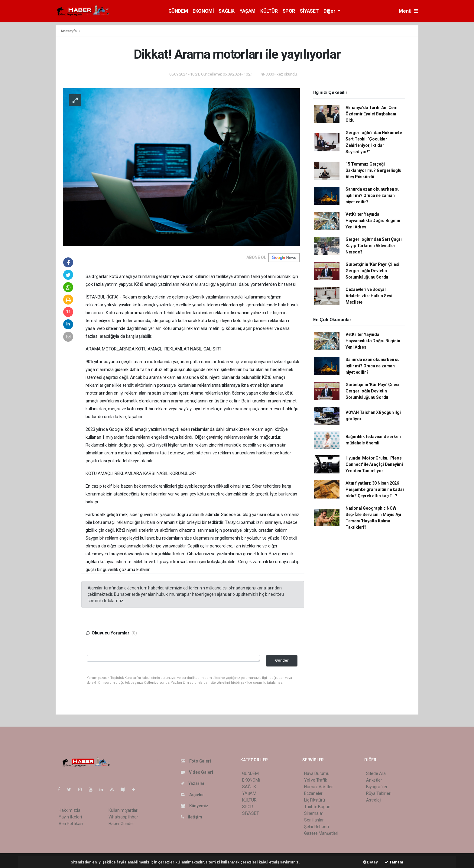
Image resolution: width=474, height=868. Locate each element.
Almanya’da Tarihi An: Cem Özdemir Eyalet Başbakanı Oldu (372, 114)
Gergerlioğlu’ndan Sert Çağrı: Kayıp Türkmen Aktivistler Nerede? (374, 246)
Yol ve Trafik (316, 780)
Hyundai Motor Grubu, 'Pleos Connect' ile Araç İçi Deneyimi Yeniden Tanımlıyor (374, 464)
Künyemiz (195, 806)
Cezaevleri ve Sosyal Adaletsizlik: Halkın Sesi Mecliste (369, 296)
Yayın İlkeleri (70, 817)
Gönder (282, 660)
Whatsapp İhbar (123, 817)
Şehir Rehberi (317, 827)
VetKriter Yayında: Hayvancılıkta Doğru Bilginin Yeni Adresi (373, 221)
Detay (370, 862)
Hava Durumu (317, 773)
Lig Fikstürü (315, 800)
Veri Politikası (71, 824)
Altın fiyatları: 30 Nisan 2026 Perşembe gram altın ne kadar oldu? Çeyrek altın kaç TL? (375, 489)
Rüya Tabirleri (379, 793)
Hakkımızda (70, 810)
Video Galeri (197, 772)
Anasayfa (69, 31)
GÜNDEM (178, 11)
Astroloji (374, 800)
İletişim (192, 817)
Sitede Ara (376, 773)
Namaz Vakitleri (319, 787)
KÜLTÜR (269, 11)
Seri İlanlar (314, 820)
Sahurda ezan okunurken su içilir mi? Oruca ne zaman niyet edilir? (373, 195)
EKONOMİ (203, 11)
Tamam (394, 862)
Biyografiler (377, 787)
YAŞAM (247, 11)
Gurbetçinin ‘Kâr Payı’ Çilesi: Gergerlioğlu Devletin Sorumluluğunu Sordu (373, 271)
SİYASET (309, 11)
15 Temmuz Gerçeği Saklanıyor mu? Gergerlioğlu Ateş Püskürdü (373, 170)
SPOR (289, 11)
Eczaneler (313, 793)
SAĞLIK (227, 11)
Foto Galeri (196, 761)
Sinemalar (314, 813)
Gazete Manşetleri (321, 833)
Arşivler (192, 795)
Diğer (330, 11)
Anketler (374, 780)
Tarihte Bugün (317, 807)
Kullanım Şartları (123, 810)
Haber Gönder (121, 824)
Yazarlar (193, 783)
